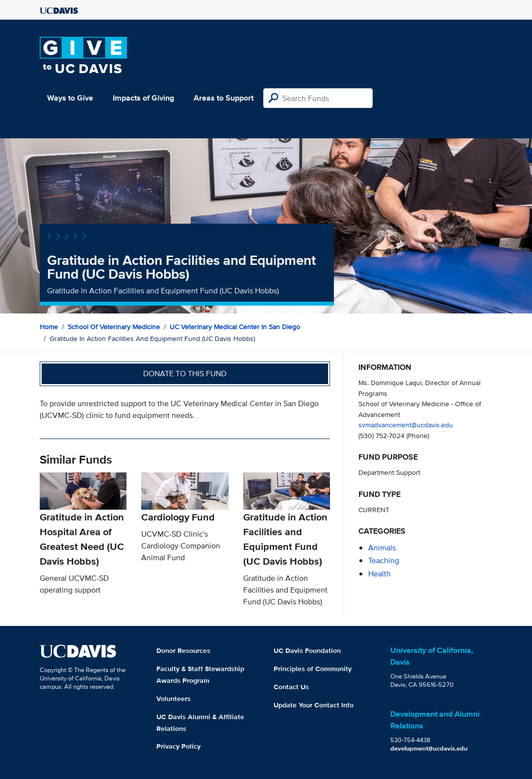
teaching (384, 560)
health (380, 574)
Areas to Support (224, 98)
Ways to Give (70, 98)
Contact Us (291, 687)
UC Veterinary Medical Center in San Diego (235, 327)
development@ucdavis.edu (429, 748)
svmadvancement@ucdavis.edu (406, 425)
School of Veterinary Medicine (114, 327)
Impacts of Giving (143, 98)
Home (49, 327)
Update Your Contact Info (314, 705)
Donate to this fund (185, 374)
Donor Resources (183, 650)
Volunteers (174, 699)
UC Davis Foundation (307, 650)
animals (382, 548)
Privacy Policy (178, 746)
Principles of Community (313, 669)
